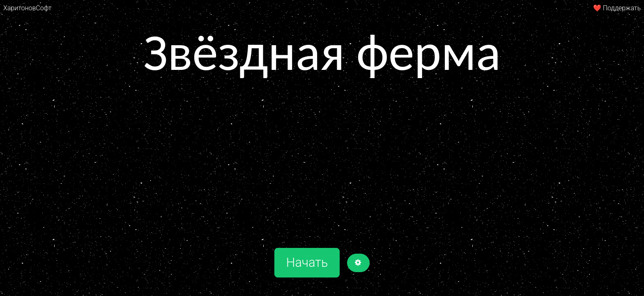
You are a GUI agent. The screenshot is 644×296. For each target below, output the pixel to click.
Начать (307, 262)
